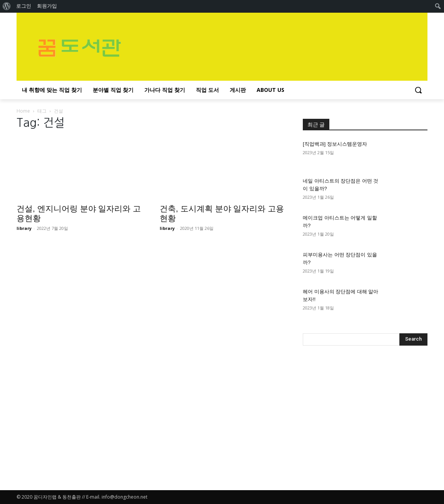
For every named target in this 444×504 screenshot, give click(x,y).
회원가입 (47, 6)
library (24, 228)
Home (23, 111)
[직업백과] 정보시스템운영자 (335, 144)
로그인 (24, 6)
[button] (418, 90)
